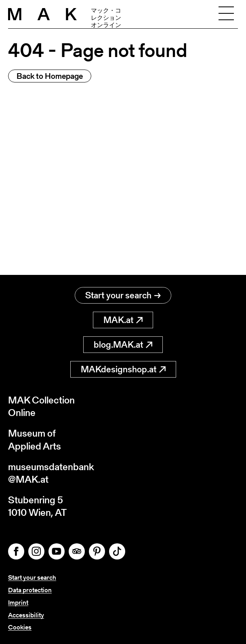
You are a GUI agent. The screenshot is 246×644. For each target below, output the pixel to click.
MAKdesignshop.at (123, 369)
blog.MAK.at (123, 345)
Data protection (30, 590)
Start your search (123, 295)
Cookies (20, 627)
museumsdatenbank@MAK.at (51, 473)
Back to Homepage (50, 76)
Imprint (18, 603)
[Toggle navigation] (226, 14)
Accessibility (26, 615)
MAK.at (123, 320)
